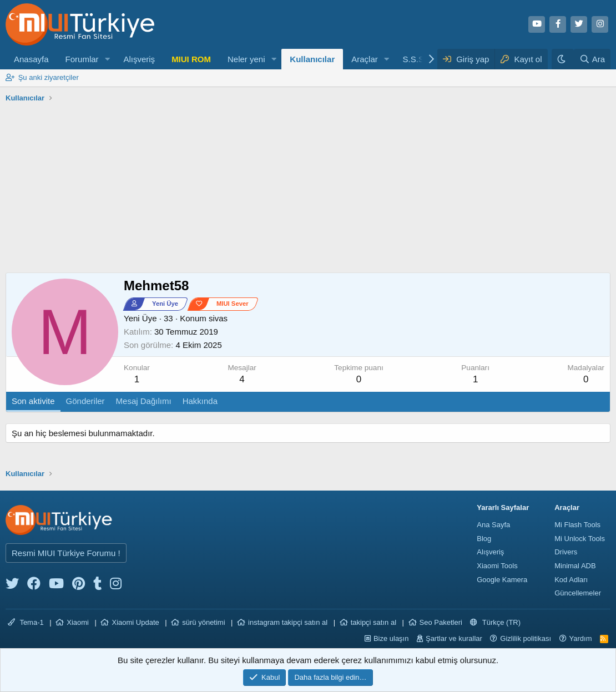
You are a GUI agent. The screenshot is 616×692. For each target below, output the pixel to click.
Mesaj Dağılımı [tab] (144, 401)
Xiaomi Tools (497, 566)
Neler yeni (246, 59)
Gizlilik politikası (526, 638)
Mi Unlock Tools (580, 539)
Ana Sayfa (493, 525)
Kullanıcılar (312, 59)
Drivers (566, 552)
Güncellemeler (578, 593)
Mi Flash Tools (577, 525)
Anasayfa (31, 59)
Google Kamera (502, 580)
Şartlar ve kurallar (454, 638)
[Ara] (592, 59)
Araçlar (365, 59)
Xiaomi (78, 622)
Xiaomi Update (135, 622)
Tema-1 (26, 622)
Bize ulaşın (391, 638)
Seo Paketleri (441, 622)
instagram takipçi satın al (288, 622)
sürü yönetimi (203, 622)
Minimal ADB (575, 566)
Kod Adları (571, 580)
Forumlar (82, 59)
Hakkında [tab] (200, 401)
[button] (107, 59)
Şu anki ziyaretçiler (49, 77)
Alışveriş (139, 59)
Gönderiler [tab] (85, 401)
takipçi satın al (373, 622)
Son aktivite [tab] (33, 401)
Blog (484, 539)
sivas (218, 318)
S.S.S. (415, 59)
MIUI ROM (191, 59)
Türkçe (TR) (495, 622)
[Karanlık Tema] (563, 59)
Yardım (581, 638)
